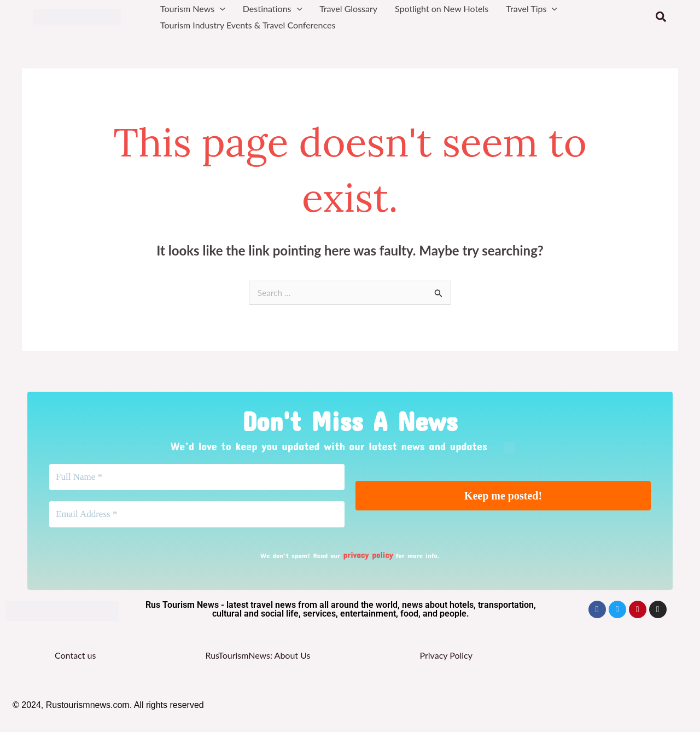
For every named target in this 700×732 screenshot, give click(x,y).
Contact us (75, 660)
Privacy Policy (446, 660)
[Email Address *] (197, 520)
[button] (220, 9)
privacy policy (368, 560)
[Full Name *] (197, 479)
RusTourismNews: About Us (258, 660)
